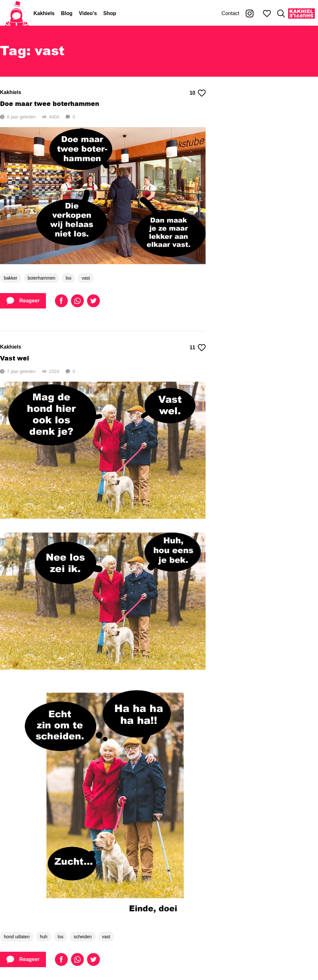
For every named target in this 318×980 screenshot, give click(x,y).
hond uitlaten (17, 937)
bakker (11, 278)
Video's (88, 13)
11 (198, 348)
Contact (230, 13)
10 (198, 93)
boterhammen (41, 278)
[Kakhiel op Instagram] (250, 13)
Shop (110, 13)
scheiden (83, 937)
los (68, 278)
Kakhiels (44, 13)
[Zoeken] (281, 13)
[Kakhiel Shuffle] (301, 13)
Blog (67, 13)
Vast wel (14, 358)
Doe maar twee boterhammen (50, 104)
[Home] (17, 13)
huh (44, 937)
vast (86, 278)
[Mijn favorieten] (267, 13)
